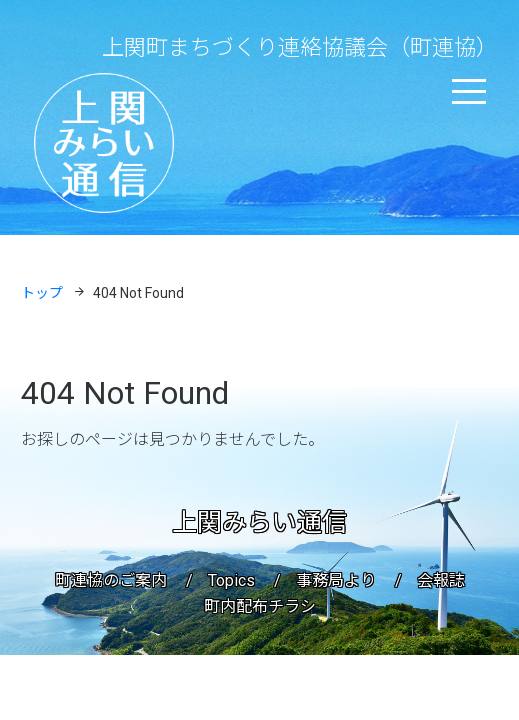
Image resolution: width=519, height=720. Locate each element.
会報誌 (441, 580)
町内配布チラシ (260, 606)
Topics (231, 580)
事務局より (336, 580)
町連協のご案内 (111, 580)
